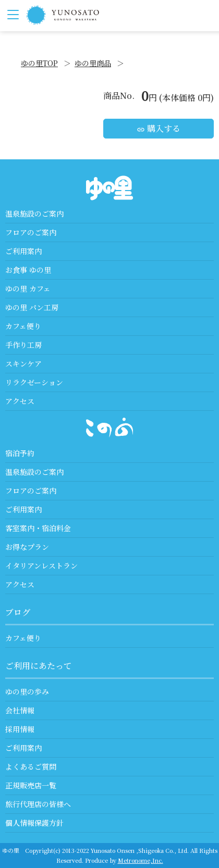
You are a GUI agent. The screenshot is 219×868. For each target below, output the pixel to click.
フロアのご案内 (31, 232)
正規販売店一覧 (31, 785)
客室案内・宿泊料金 (38, 528)
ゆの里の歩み (27, 691)
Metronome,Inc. (141, 860)
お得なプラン (27, 547)
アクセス (20, 401)
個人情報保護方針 (34, 823)
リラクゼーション (34, 382)
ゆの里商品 (93, 63)
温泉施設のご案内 (34, 213)
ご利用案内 (23, 251)
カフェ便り (23, 326)
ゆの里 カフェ (28, 288)
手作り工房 (23, 345)
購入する (159, 128)
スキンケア (23, 363)
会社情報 (20, 710)
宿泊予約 (20, 453)
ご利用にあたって (39, 666)
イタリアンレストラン (41, 565)
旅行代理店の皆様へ (38, 804)
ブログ (18, 612)
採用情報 (20, 729)
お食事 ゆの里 (28, 270)
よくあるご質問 (31, 766)
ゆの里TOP (39, 63)
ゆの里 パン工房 (32, 307)
